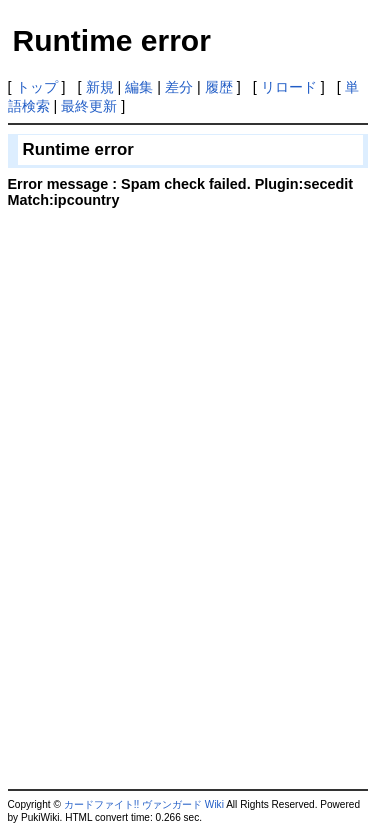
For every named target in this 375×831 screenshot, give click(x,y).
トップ (37, 87)
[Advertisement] (176, 355)
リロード (289, 87)
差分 (179, 87)
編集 (139, 87)
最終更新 (89, 106)
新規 (100, 87)
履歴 (219, 87)
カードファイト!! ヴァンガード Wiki (144, 804)
